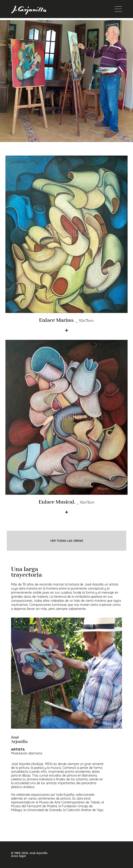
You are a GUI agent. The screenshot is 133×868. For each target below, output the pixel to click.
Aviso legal (18, 856)
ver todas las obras (67, 541)
